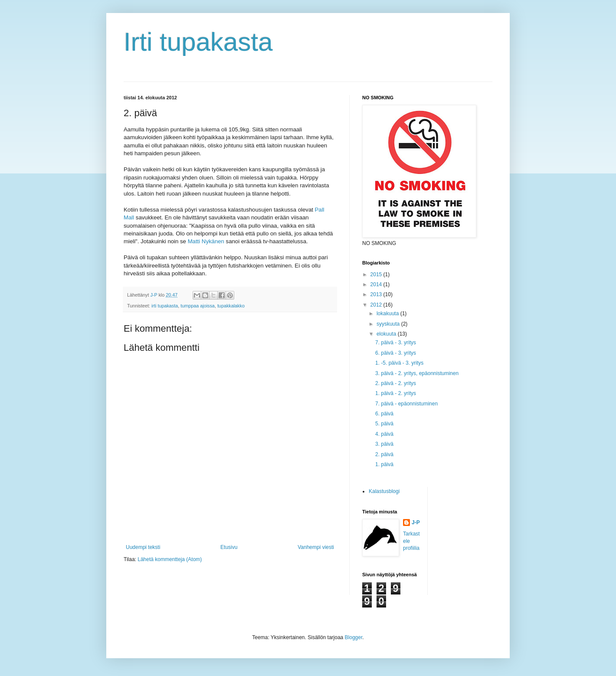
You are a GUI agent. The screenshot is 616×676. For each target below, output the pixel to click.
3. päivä (384, 444)
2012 (377, 305)
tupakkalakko (231, 306)
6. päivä (384, 414)
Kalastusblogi (384, 491)
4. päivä (384, 434)
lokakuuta (388, 314)
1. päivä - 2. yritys (396, 393)
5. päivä (384, 424)
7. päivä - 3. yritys (396, 343)
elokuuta (387, 334)
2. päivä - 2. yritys (396, 383)
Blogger (354, 637)
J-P (416, 523)
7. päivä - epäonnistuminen (406, 404)
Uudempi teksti (143, 547)
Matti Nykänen (206, 241)
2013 (377, 294)
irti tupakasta (165, 306)
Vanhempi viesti (316, 547)
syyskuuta (389, 324)
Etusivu (229, 547)
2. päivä (384, 454)
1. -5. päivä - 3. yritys (399, 363)
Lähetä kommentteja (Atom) (170, 559)
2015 (377, 274)
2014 (377, 284)
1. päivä (384, 464)
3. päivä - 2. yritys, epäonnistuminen (417, 373)
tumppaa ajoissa (198, 306)
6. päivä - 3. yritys (396, 353)
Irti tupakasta (198, 42)
